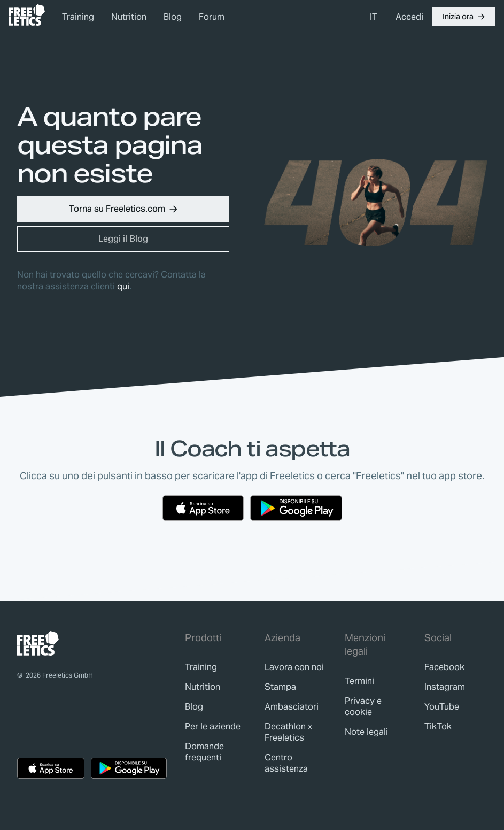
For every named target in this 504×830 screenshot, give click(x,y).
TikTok (438, 727)
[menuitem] (374, 17)
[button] (464, 17)
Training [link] (78, 17)
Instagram (445, 687)
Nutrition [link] (129, 17)
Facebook (444, 667)
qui (123, 286)
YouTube (442, 707)
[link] (27, 15)
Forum (212, 17)
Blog (173, 17)
